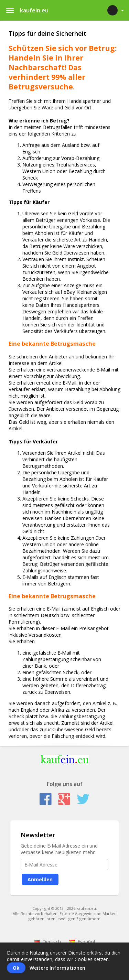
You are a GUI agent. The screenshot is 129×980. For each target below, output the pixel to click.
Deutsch (47, 942)
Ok (16, 968)
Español (82, 942)
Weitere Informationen (57, 968)
